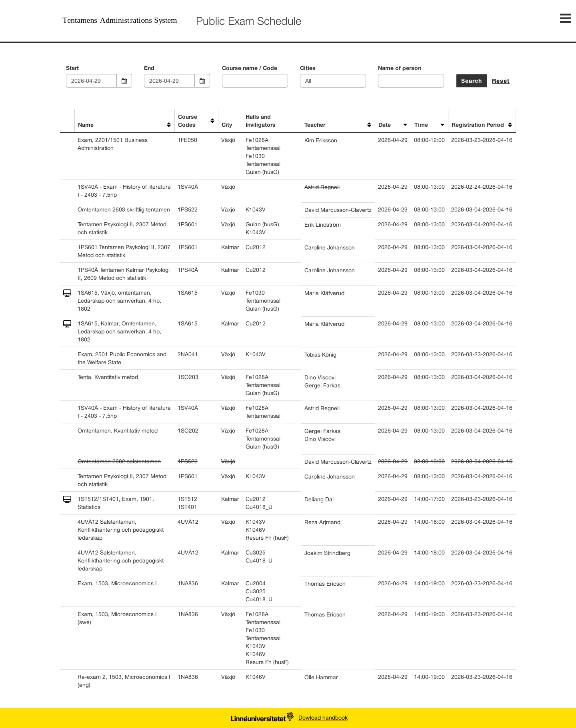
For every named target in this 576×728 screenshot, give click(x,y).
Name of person (400, 68)
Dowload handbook (323, 718)
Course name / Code (250, 68)
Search (472, 81)
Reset (501, 81)
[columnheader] (67, 121)
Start (72, 68)
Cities (308, 68)
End (149, 68)
